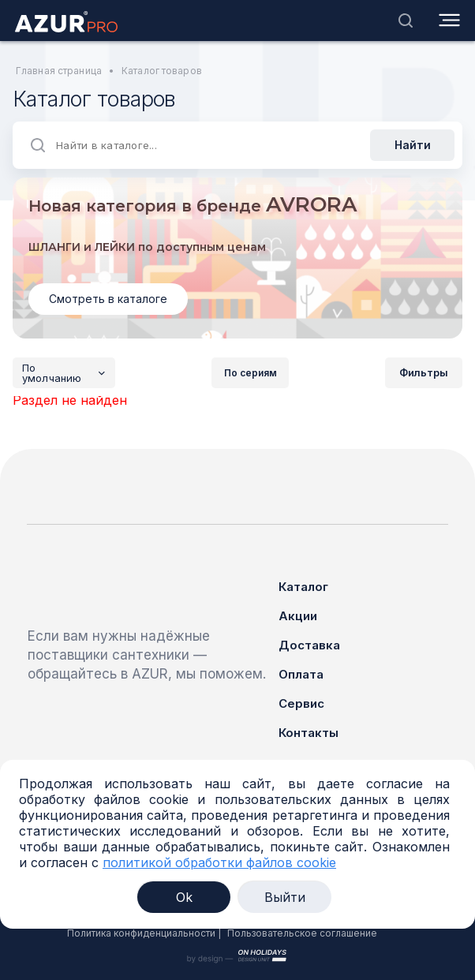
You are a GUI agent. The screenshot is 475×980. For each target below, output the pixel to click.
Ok (184, 897)
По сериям (251, 373)
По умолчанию (69, 373)
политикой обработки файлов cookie (219, 862)
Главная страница (59, 71)
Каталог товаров (162, 71)
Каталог (303, 587)
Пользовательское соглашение (302, 933)
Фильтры (424, 372)
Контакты (309, 733)
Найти (413, 145)
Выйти (285, 897)
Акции (298, 616)
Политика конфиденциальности (141, 933)
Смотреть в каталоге (108, 299)
